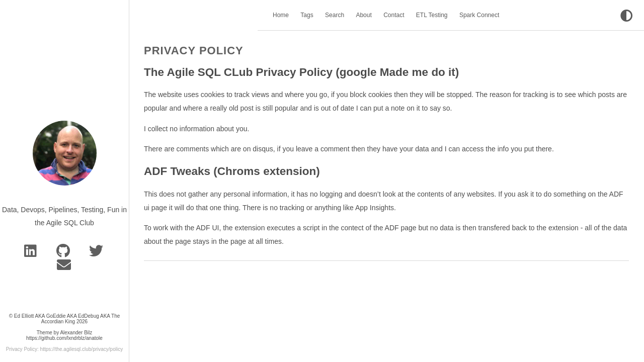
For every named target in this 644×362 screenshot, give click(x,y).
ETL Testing (432, 15)
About (364, 15)
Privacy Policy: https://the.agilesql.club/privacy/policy (64, 349)
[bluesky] (97, 253)
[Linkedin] (32, 253)
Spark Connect (479, 15)
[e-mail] (65, 267)
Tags (307, 15)
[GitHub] (65, 253)
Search (335, 15)
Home (281, 15)
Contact (394, 15)
